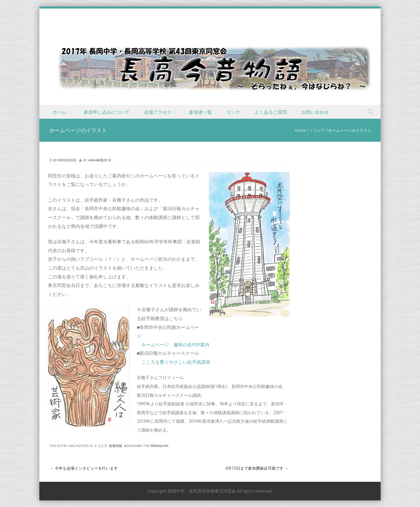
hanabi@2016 (100, 160)
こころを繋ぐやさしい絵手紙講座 (176, 362)
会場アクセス (158, 112)
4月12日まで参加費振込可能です (257, 468)
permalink (159, 446)
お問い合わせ (315, 112)
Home (300, 130)
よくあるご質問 (271, 112)
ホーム (59, 112)
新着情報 (115, 446)
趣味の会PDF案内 (191, 345)
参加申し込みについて (107, 112)
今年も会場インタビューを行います (84, 468)
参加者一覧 (200, 112)
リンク (233, 112)
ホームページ (155, 345)
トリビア (317, 130)
